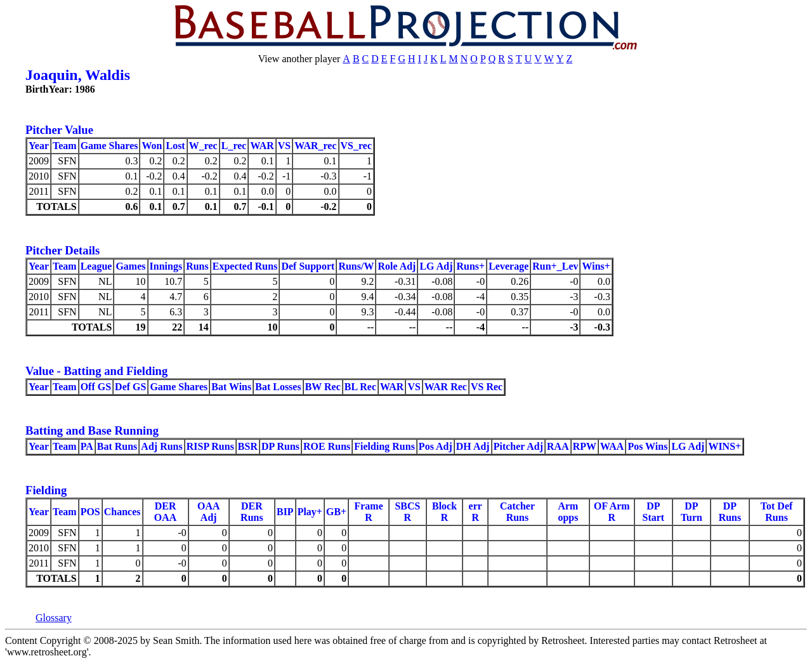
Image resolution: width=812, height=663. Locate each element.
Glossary (54, 618)
